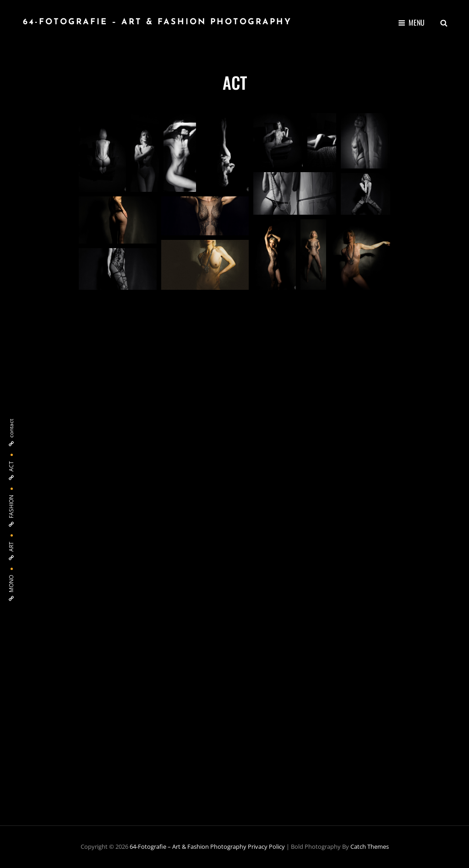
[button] (102, 152)
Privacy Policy (266, 846)
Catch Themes (370, 846)
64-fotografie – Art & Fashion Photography (157, 22)
